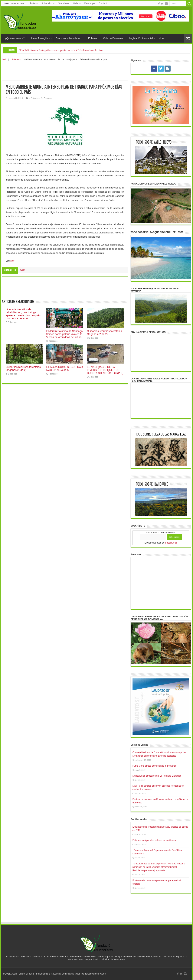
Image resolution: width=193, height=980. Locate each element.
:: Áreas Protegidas (39, 38)
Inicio (5, 59)
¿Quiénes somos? (15, 38)
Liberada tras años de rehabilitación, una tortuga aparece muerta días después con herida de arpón (23, 314)
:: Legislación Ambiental (140, 38)
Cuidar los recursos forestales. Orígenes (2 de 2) (105, 333)
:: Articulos (15, 59)
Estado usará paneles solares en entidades (154, 840)
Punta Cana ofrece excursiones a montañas (154, 766)
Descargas (90, 3)
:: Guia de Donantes (112, 38)
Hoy (12, 261)
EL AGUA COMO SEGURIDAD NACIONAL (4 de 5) (65, 368)
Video (162, 38)
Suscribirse (64, 3)
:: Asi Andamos (46, 98)
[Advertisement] (65, 71)
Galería (77, 3)
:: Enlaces (92, 38)
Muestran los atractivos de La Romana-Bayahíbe (157, 776)
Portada (34, 3)
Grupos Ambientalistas (68, 38)
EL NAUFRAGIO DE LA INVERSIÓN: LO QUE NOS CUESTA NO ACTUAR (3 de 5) (105, 370)
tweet (22, 270)
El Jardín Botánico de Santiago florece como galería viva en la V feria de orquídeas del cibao (61, 50)
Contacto (103, 3)
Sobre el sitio (48, 3)
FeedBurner (171, 543)
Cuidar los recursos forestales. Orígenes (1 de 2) (24, 368)
